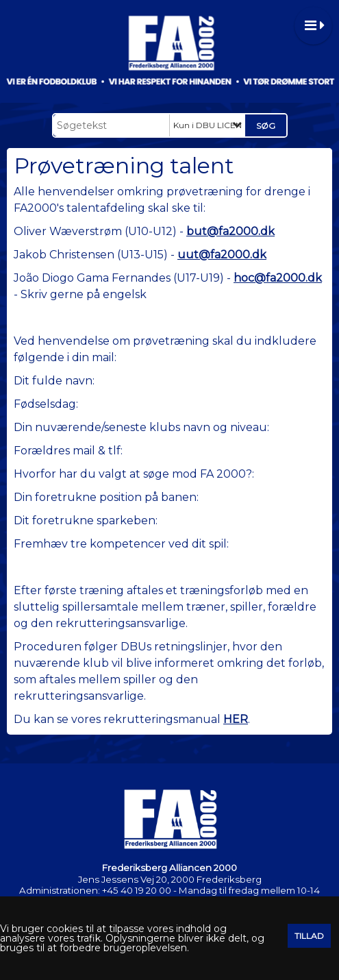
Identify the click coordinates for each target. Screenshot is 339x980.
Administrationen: (60, 890)
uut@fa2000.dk (222, 255)
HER (236, 719)
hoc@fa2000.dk (278, 278)
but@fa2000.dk (230, 231)
